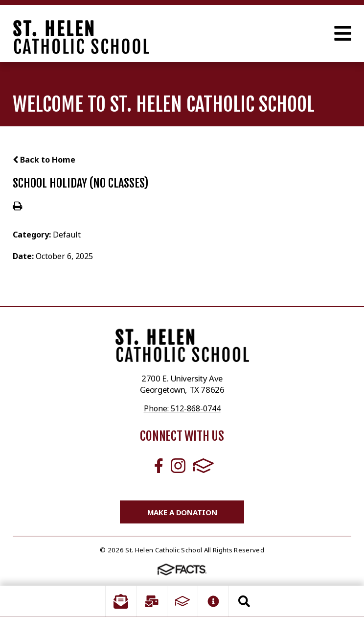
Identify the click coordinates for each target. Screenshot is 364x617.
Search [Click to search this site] (244, 601)
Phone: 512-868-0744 (182, 408)
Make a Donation (182, 512)
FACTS (204, 466)
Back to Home (44, 160)
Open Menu (343, 33)
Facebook (159, 466)
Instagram (178, 466)
